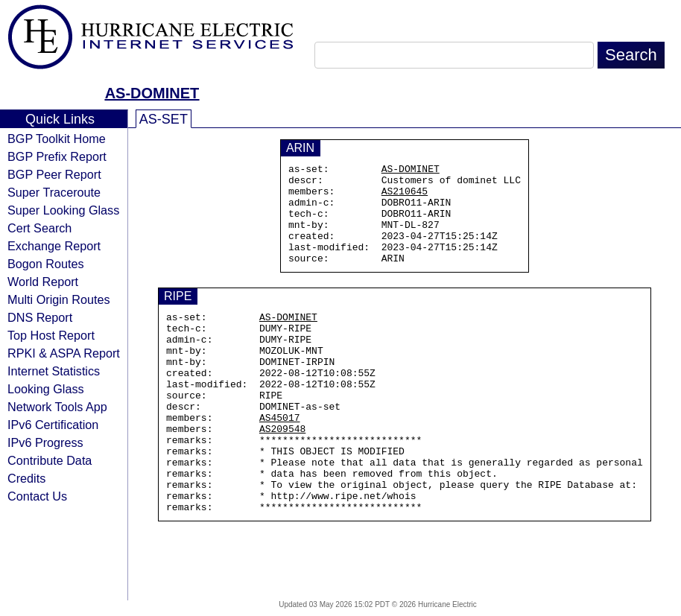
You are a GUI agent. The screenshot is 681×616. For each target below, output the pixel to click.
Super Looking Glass (63, 210)
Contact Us (37, 496)
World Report (43, 282)
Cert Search (39, 228)
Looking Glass (46, 389)
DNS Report (40, 317)
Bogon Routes (46, 264)
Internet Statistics (54, 371)
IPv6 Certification (53, 425)
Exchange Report (54, 246)
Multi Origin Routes (59, 299)
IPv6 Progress (45, 442)
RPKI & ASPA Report (64, 353)
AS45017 (280, 460)
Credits (26, 478)
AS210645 (405, 197)
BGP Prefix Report (57, 156)
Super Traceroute (54, 192)
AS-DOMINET (152, 93)
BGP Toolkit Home (57, 139)
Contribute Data (50, 460)
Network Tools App (57, 407)
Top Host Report (51, 335)
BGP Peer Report (54, 174)
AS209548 (282, 473)
